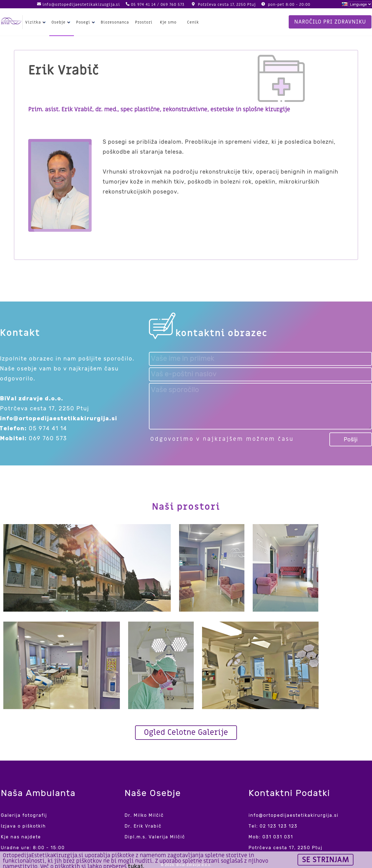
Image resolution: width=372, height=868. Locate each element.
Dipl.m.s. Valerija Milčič (155, 837)
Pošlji (351, 439)
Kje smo (168, 22)
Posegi (86, 22)
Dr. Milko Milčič (144, 815)
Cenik (193, 22)
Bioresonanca (115, 22)
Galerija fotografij (24, 815)
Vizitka (36, 22)
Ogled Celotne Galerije (186, 732)
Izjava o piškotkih (23, 826)
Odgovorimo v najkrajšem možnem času (222, 439)
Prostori (144, 22)
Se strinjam (325, 860)
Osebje (62, 22)
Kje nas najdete (21, 837)
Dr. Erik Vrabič (143, 826)
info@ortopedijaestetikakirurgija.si (81, 5)
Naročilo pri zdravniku (330, 22)
